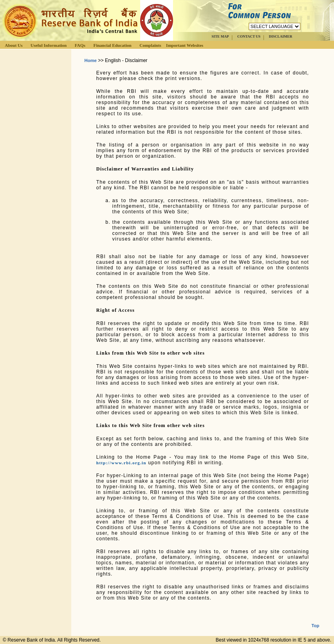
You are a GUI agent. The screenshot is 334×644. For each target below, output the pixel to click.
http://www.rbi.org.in (121, 463)
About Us (14, 45)
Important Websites (185, 45)
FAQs (80, 45)
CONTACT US (249, 36)
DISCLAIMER (281, 36)
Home (91, 60)
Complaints (150, 45)
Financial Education (112, 45)
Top (315, 619)
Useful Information (48, 45)
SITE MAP (220, 36)
